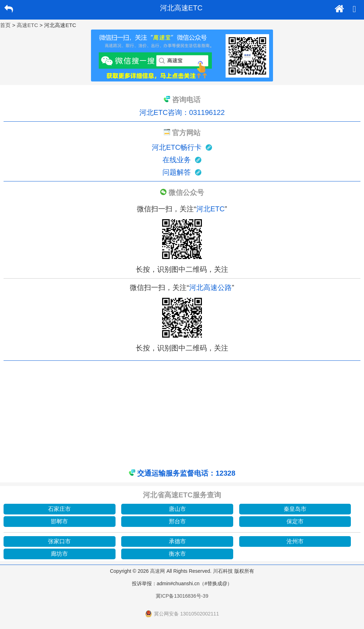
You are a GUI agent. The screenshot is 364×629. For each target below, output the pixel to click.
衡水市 (177, 554)
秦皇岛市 (295, 509)
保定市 (295, 521)
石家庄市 (59, 509)
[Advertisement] (182, 414)
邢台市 (177, 521)
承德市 (177, 541)
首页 (5, 25)
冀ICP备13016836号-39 (182, 596)
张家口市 (59, 541)
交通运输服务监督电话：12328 (186, 473)
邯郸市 (59, 521)
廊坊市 (59, 554)
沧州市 (295, 541)
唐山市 (177, 509)
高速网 (157, 571)
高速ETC (27, 25)
